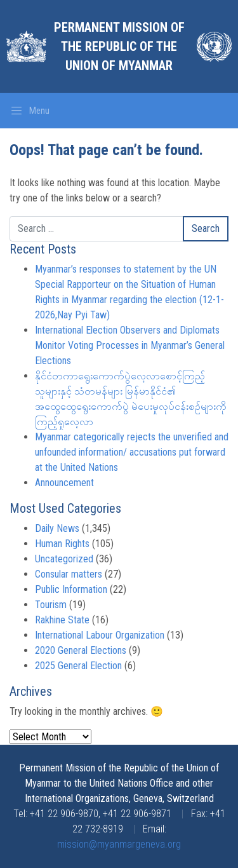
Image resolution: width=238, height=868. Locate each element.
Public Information (71, 589)
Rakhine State (62, 620)
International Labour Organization (100, 635)
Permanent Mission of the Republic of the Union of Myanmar (119, 46)
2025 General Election (78, 666)
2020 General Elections (81, 650)
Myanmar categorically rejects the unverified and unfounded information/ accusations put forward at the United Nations (132, 452)
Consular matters (69, 574)
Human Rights (62, 544)
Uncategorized (64, 559)
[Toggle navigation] (30, 111)
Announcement (64, 483)
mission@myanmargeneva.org (119, 844)
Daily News (57, 528)
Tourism (51, 605)
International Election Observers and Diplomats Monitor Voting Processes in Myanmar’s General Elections (130, 345)
